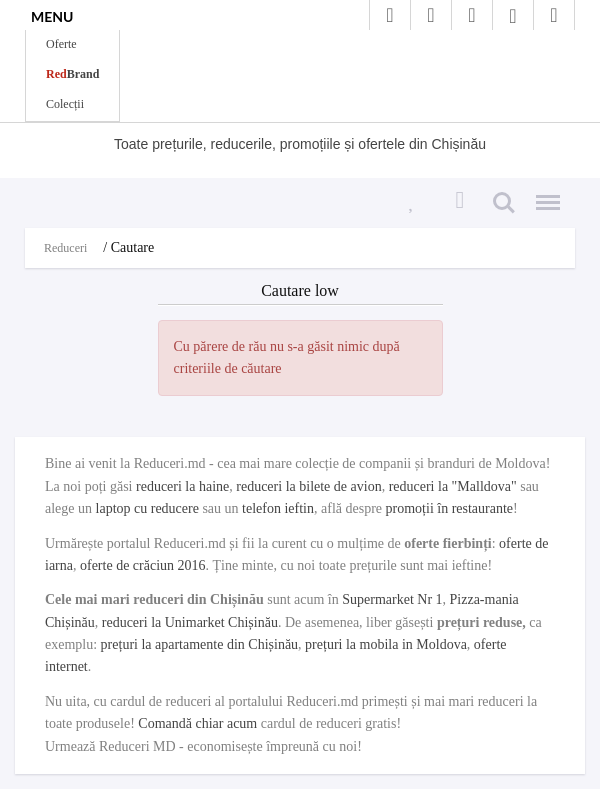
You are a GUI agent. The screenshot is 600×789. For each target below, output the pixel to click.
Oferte (61, 44)
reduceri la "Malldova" (453, 486)
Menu (543, 194)
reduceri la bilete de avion (308, 486)
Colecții (65, 104)
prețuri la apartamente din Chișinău (200, 644)
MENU (52, 16)
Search (504, 203)
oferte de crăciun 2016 (143, 565)
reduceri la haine (182, 486)
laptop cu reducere (147, 508)
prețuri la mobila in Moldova (386, 644)
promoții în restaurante (450, 508)
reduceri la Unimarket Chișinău (190, 622)
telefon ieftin (278, 508)
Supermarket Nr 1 (392, 599)
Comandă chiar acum (197, 723)
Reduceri (65, 248)
